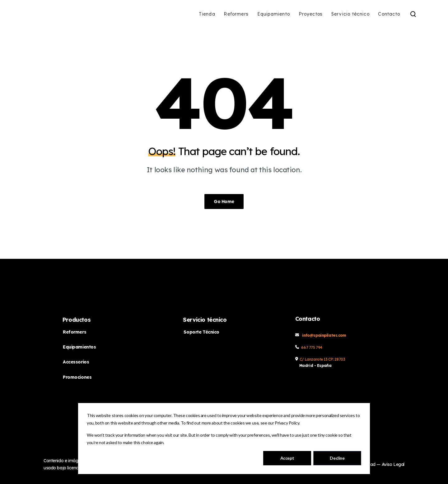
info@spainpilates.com (324, 335)
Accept (287, 458)
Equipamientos (79, 347)
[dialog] (224, 439)
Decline (337, 458)
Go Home (224, 202)
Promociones (77, 377)
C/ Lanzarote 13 (314, 359)
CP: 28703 (337, 359)
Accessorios (76, 362)
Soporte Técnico (201, 332)
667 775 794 (312, 347)
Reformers (75, 332)
